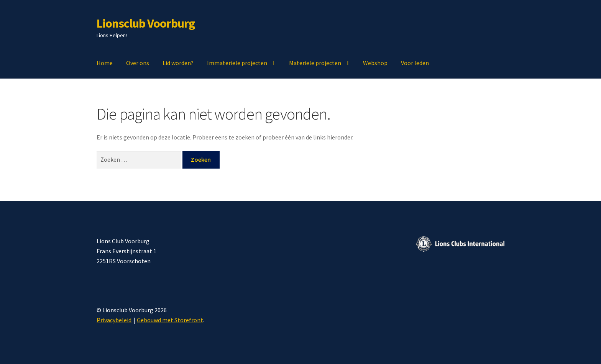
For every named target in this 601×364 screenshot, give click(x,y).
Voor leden (415, 63)
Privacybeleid (114, 320)
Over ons (138, 63)
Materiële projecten (315, 63)
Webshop (375, 63)
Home (105, 63)
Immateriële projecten (237, 63)
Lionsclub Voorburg (146, 23)
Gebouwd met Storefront (170, 320)
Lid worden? (178, 63)
